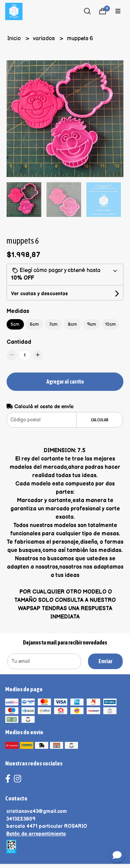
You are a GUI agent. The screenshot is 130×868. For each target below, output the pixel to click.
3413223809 (21, 819)
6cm (34, 324)
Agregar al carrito (65, 382)
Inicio (15, 39)
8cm (72, 324)
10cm (110, 324)
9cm (92, 324)
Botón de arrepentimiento (36, 834)
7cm (53, 324)
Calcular (100, 420)
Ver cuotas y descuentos (40, 294)
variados (45, 39)
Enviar (105, 661)
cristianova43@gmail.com (37, 811)
